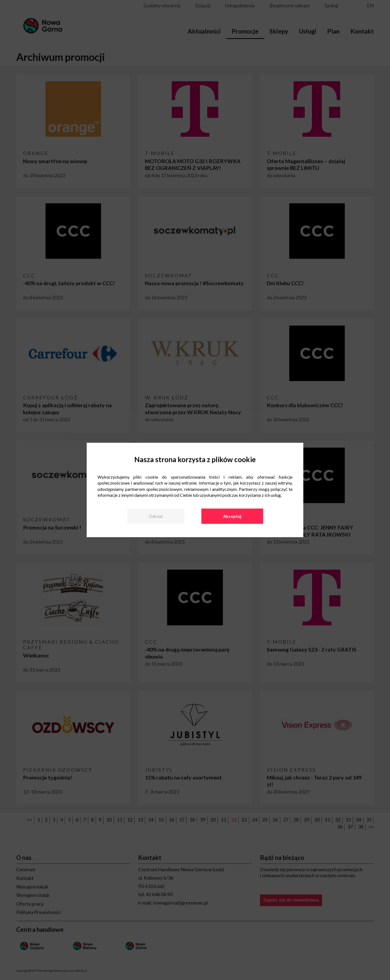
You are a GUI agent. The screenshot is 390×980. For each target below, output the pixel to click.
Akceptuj (232, 516)
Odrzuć (156, 516)
